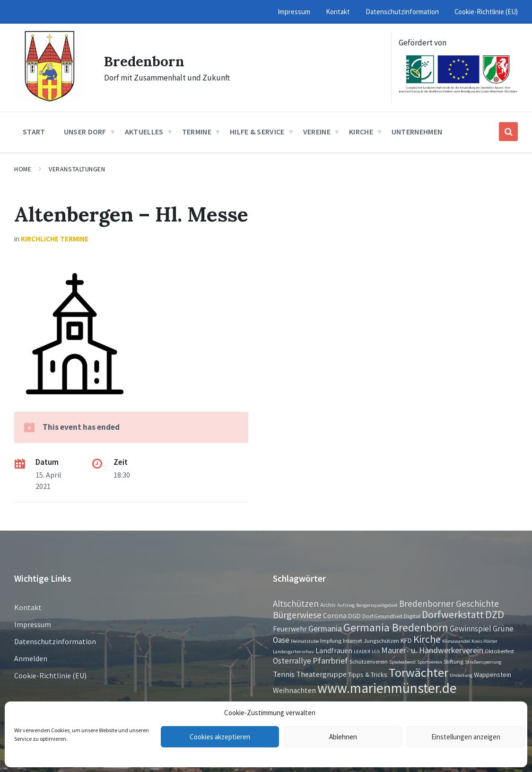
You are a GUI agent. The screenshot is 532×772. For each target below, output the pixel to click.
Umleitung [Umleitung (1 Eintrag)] (461, 675)
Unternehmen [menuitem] (417, 132)
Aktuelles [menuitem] (144, 132)
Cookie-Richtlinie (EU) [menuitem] (486, 12)
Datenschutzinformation (55, 641)
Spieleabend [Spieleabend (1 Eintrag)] (402, 662)
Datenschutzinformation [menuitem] (402, 12)
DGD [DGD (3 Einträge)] (354, 616)
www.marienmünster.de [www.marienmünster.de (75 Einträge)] (387, 688)
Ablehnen (343, 737)
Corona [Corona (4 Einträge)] (335, 616)
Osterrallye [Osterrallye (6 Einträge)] (292, 661)
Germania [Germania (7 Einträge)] (325, 629)
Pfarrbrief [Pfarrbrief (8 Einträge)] (330, 661)
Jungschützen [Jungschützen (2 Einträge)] (381, 640)
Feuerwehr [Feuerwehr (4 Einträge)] (290, 629)
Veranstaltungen (77, 169)
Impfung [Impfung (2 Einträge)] (331, 640)
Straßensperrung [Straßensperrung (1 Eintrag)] (483, 662)
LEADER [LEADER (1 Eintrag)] (362, 652)
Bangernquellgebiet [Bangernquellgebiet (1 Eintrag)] (377, 605)
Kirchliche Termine (55, 239)
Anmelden (31, 658)
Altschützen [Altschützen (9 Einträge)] (296, 603)
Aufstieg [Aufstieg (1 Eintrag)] (346, 605)
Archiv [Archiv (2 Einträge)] (328, 604)
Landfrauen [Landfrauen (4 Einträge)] (334, 651)
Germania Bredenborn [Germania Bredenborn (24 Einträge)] (396, 627)
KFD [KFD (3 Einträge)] (406, 640)
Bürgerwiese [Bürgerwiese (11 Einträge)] (297, 615)
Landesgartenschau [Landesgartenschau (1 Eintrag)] (293, 652)
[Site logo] (50, 99)
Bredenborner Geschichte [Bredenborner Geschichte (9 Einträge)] (449, 603)
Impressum (33, 624)
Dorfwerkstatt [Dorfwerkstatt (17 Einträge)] (453, 614)
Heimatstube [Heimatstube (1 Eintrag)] (305, 641)
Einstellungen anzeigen (466, 737)
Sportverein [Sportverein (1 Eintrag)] (430, 662)
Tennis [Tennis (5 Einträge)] (284, 674)
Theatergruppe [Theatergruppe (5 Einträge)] (321, 674)
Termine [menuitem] (197, 132)
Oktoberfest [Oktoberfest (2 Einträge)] (499, 651)
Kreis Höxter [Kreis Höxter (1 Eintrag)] (484, 641)
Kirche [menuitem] (361, 132)
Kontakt (28, 607)
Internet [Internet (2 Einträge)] (353, 640)
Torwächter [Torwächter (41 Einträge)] (419, 672)
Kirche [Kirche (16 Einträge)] (427, 639)
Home (23, 169)
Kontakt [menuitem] (338, 12)
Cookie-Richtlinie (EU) (50, 675)
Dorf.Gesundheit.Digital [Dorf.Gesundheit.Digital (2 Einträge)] (391, 616)
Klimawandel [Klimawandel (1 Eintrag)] (456, 641)
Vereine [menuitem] (317, 132)
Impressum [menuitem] (294, 12)
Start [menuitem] (34, 132)
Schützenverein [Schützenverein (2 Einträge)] (369, 661)
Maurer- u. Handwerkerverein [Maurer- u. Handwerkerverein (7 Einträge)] (432, 650)
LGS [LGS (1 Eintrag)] (376, 652)
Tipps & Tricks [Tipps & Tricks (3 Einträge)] (368, 674)
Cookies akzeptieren (220, 737)
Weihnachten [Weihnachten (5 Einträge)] (294, 690)
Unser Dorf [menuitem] (85, 132)
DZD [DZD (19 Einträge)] (495, 614)
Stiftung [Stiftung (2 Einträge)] (454, 661)
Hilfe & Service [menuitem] (257, 132)
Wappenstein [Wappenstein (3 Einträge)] (493, 674)
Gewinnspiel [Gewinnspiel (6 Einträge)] (471, 629)
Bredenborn (144, 61)
